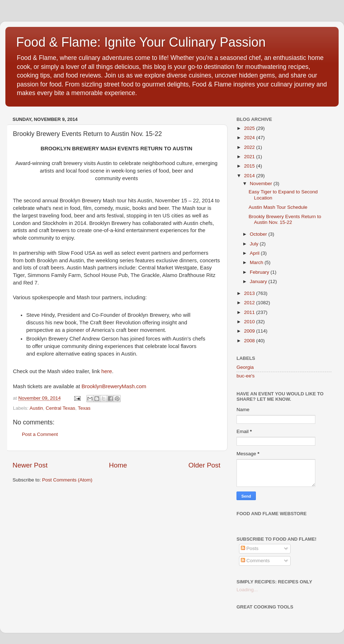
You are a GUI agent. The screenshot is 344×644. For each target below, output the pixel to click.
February (260, 272)
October (259, 234)
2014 (250, 176)
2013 (250, 293)
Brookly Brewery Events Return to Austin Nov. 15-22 (285, 219)
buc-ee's (246, 376)
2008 (250, 341)
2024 (250, 138)
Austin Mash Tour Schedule (278, 207)
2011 (250, 312)
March (257, 262)
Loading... (247, 590)
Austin (37, 408)
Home (118, 465)
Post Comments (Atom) (67, 480)
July (255, 244)
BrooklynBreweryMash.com (114, 386)
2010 (250, 322)
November (262, 184)
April (255, 253)
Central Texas (61, 408)
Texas (84, 408)
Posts (250, 548)
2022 (250, 147)
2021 (250, 157)
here (107, 371)
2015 (250, 166)
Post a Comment (40, 434)
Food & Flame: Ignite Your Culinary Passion (141, 42)
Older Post (204, 465)
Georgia (245, 367)
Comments (255, 561)
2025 (250, 128)
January (259, 281)
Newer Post (30, 465)
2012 (250, 303)
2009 (250, 331)
